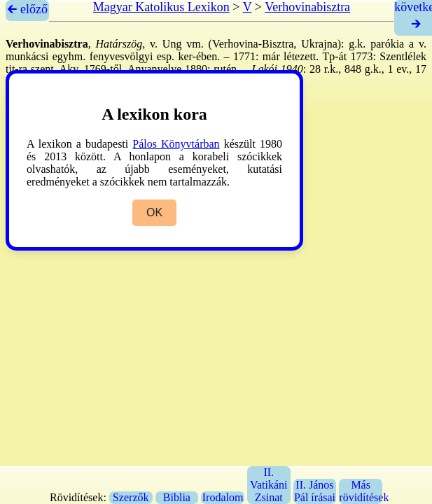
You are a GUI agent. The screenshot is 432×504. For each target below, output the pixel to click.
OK (154, 212)
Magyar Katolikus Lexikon (161, 7)
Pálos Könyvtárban (176, 144)
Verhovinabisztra (307, 7)
